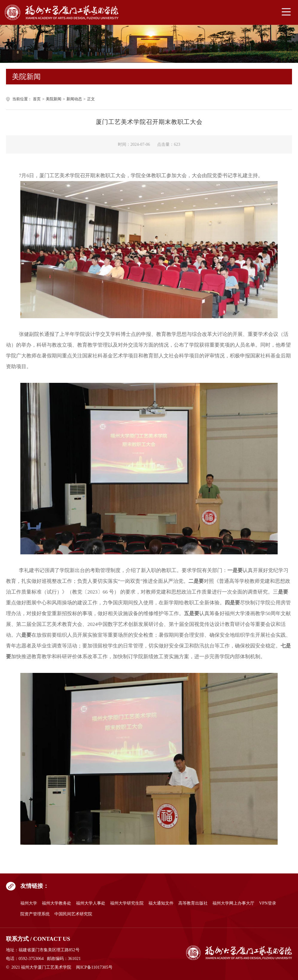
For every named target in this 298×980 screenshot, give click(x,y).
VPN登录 (268, 903)
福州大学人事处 (91, 903)
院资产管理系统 (35, 914)
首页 (37, 99)
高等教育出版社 (193, 903)
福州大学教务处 (57, 903)
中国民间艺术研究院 (73, 914)
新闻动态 (74, 99)
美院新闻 (54, 99)
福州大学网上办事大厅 (233, 903)
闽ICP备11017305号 (94, 967)
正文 (91, 99)
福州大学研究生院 (127, 903)
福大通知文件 (161, 903)
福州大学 (29, 903)
